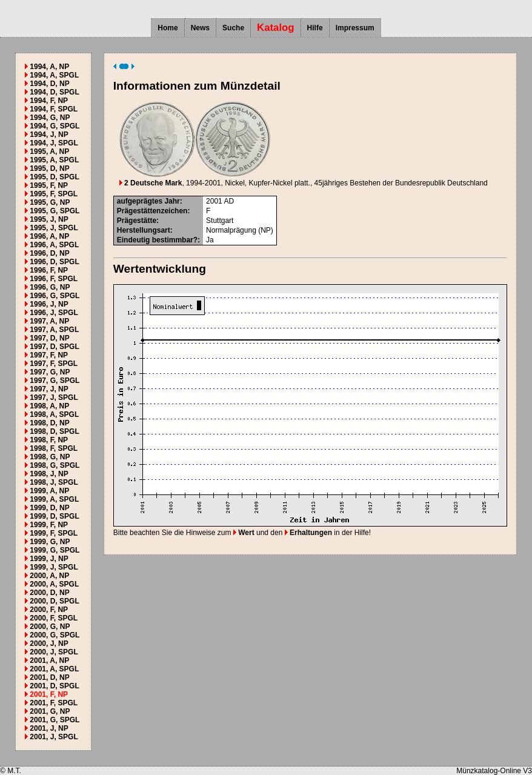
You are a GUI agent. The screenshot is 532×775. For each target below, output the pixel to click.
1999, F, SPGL (54, 533)
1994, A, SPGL (54, 75)
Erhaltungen (308, 533)
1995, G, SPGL (55, 211)
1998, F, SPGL (54, 448)
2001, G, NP (50, 711)
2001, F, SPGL (54, 703)
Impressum (355, 28)
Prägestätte (137, 221)
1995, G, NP (50, 202)
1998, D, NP (49, 423)
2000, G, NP (50, 627)
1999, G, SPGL (55, 550)
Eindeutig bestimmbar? (157, 240)
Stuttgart (220, 221)
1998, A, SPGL (54, 414)
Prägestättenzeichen (152, 211)
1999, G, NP (50, 542)
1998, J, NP (49, 474)
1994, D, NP (49, 84)
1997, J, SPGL (54, 397)
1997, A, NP (49, 321)
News (200, 28)
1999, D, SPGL (54, 516)
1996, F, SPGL (54, 279)
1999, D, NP (49, 508)
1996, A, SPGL (54, 245)
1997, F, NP (49, 355)
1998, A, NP (49, 406)
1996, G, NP (50, 287)
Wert (244, 533)
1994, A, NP (49, 67)
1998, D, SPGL (54, 431)
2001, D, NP (49, 677)
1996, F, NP (49, 270)
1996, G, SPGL (55, 296)
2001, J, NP (49, 728)
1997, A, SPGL (54, 330)
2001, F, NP (49, 694)
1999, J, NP (49, 559)
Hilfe (315, 28)
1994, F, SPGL (54, 109)
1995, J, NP (49, 219)
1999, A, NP (49, 491)
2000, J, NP (49, 644)
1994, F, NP (49, 101)
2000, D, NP (49, 593)
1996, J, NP (49, 304)
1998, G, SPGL (55, 465)
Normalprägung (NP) (240, 230)
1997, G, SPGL (55, 381)
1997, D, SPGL (54, 347)
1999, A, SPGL (54, 499)
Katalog (276, 28)
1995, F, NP (49, 185)
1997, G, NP (50, 372)
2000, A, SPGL (54, 584)
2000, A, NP (49, 576)
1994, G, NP (50, 118)
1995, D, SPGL (54, 177)
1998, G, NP (50, 457)
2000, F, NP (49, 610)
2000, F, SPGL (54, 618)
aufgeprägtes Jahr (148, 201)
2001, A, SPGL (54, 669)
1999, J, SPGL (54, 567)
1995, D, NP (49, 168)
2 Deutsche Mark (151, 183)
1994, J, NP (49, 135)
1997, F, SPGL (54, 364)
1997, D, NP (49, 338)
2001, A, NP (49, 660)
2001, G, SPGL (55, 720)
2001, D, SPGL (54, 686)
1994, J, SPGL (54, 143)
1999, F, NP (49, 525)
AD (229, 201)
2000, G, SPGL (55, 635)
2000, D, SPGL (54, 601)
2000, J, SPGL (54, 652)
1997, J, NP (49, 389)
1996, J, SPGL (54, 313)
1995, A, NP (49, 151)
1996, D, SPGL (54, 262)
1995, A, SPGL (54, 160)
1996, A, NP (49, 236)
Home (168, 28)
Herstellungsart (144, 230)
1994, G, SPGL (55, 126)
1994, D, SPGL (54, 92)
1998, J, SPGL (54, 482)
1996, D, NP (49, 253)
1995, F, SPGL (54, 194)
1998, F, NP (49, 440)
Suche (233, 28)
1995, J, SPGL (54, 228)
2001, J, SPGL (54, 737)
